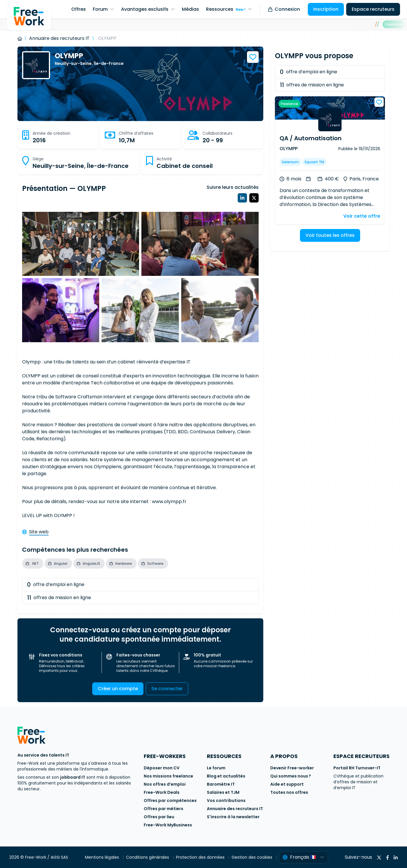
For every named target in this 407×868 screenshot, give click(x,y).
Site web (39, 532)
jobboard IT (73, 777)
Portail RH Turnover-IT (357, 768)
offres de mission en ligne (59, 598)
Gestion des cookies (253, 857)
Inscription (326, 9)
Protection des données (201, 857)
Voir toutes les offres (330, 235)
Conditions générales (148, 857)
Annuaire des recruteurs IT (59, 38)
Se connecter (167, 689)
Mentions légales (103, 857)
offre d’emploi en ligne (56, 585)
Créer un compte (118, 689)
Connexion (284, 9)
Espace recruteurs (373, 9)
